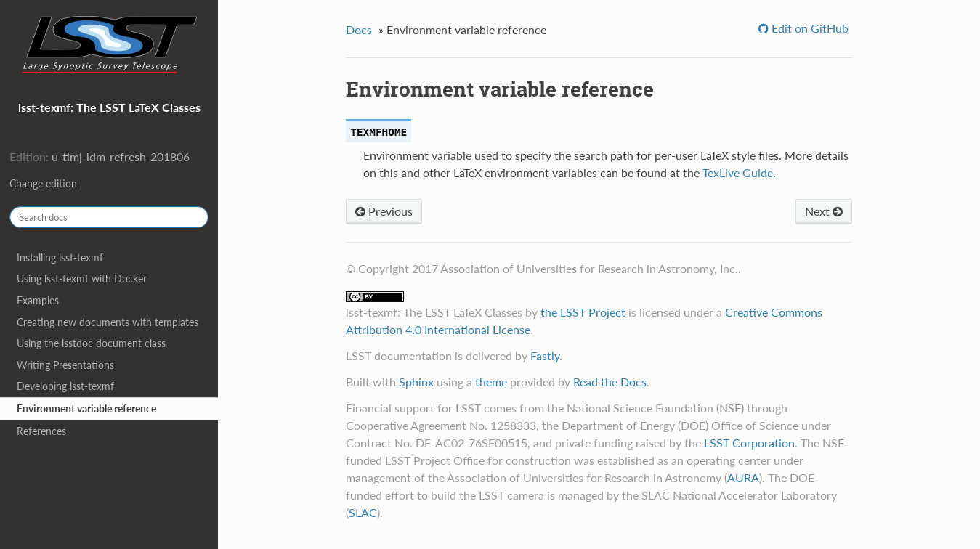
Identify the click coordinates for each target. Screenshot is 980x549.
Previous (384, 211)
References (41, 431)
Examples (38, 300)
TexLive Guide (738, 172)
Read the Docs (610, 382)
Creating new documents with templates (108, 322)
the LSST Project (583, 312)
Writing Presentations (65, 365)
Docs (359, 29)
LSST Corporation (749, 443)
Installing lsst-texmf (60, 257)
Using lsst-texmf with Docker (82, 278)
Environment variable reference (86, 408)
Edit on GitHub (809, 28)
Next (824, 211)
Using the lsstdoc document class (91, 343)
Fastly (545, 355)
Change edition (43, 183)
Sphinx (416, 382)
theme (491, 382)
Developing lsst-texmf (65, 386)
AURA (743, 477)
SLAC (363, 512)
